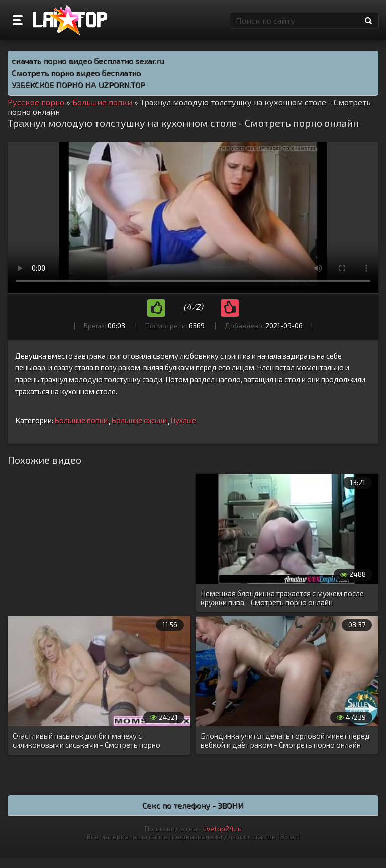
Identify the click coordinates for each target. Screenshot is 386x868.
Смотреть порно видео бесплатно (76, 73)
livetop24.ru (222, 829)
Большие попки (81, 420)
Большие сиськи (139, 420)
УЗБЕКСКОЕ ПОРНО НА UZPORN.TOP (78, 85)
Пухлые (183, 420)
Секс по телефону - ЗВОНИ (193, 805)
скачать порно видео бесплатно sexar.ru (88, 61)
